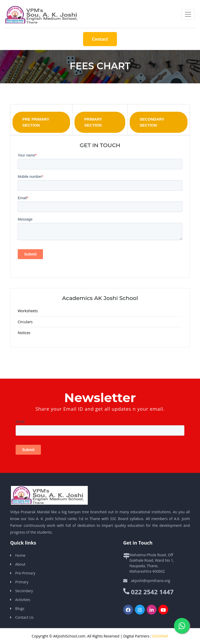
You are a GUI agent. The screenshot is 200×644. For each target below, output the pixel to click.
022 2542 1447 (152, 592)
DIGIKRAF (160, 636)
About (20, 564)
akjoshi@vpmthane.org (151, 581)
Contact (100, 39)
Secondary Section (152, 122)
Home (20, 555)
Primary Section (93, 122)
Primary (22, 582)
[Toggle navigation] (188, 14)
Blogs (20, 608)
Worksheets (28, 311)
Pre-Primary (25, 573)
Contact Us (24, 617)
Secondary (24, 591)
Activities (23, 600)
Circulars (25, 322)
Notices (24, 333)
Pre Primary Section (36, 122)
